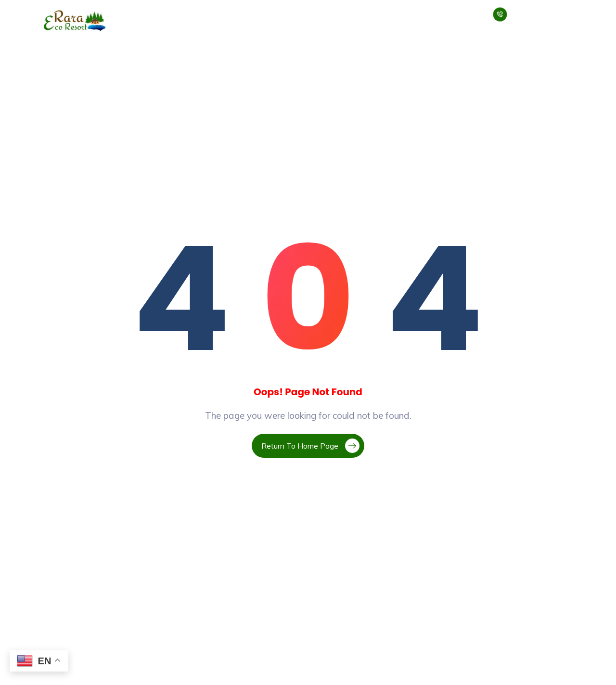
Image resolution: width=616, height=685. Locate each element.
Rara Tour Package (299, 14)
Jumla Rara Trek (378, 14)
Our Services (227, 14)
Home (136, 14)
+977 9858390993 (515, 20)
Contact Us (468, 21)
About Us (175, 14)
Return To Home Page (310, 446)
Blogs (431, 14)
